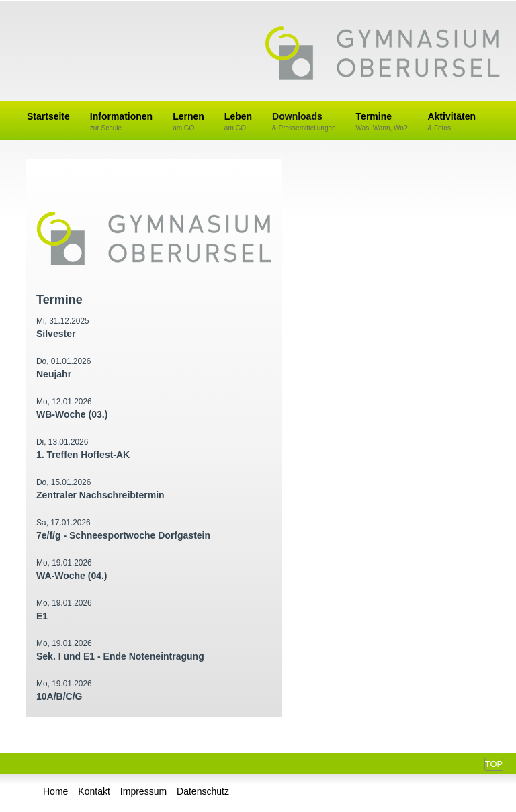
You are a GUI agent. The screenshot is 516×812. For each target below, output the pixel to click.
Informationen (121, 122)
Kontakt (94, 791)
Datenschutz (203, 791)
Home (55, 791)
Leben (238, 122)
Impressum (143, 791)
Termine (382, 122)
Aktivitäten (451, 122)
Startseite (48, 116)
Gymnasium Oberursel (382, 54)
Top (494, 764)
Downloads (304, 122)
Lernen (188, 122)
